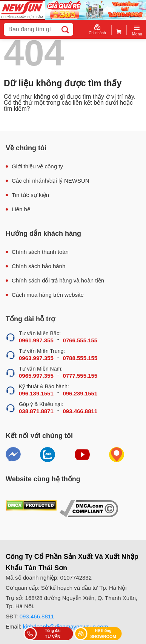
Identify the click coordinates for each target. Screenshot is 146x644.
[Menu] (137, 30)
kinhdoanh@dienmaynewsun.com (65, 626)
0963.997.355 (36, 358)
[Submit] (65, 29)
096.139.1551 (36, 393)
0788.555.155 (80, 358)
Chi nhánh (97, 30)
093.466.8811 (80, 411)
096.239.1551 (80, 393)
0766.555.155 (80, 340)
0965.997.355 (36, 376)
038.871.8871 (36, 411)
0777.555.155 (80, 376)
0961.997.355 (36, 340)
